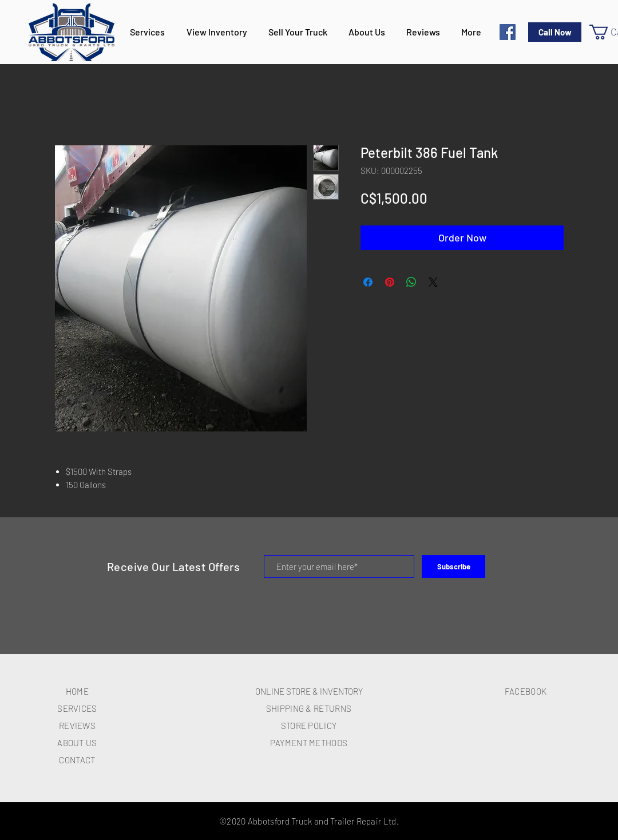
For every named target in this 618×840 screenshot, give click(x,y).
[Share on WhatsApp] (411, 282)
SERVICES (77, 708)
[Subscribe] (453, 566)
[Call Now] (555, 32)
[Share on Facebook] (368, 282)
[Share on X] (433, 282)
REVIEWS (77, 726)
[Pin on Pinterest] (390, 282)
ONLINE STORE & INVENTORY (309, 691)
